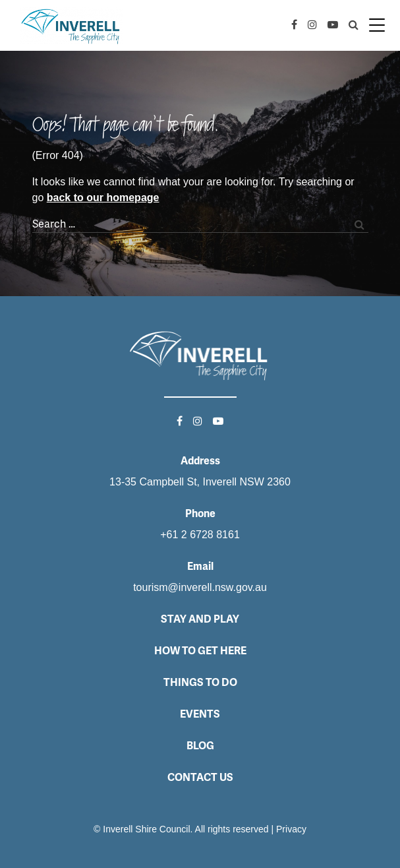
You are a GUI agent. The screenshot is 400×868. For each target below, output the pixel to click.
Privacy (291, 829)
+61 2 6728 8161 (200, 535)
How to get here (200, 651)
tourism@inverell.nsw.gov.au (200, 587)
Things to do (200, 682)
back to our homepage (103, 198)
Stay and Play (200, 619)
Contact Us (200, 777)
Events (200, 714)
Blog (200, 746)
